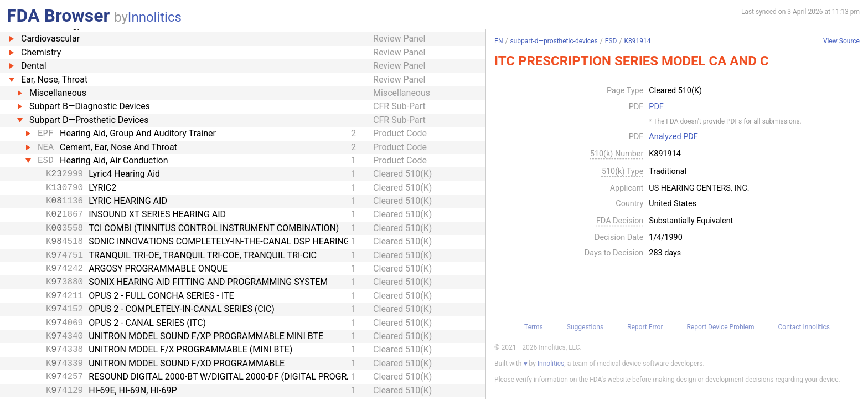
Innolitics (155, 17)
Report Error (645, 327)
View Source (841, 41)
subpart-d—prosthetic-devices (554, 41)
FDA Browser (58, 16)
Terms (534, 327)
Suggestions (585, 327)
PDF (656, 107)
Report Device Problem (720, 327)
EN (498, 41)
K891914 (637, 41)
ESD (611, 41)
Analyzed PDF (673, 137)
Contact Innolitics (804, 327)
